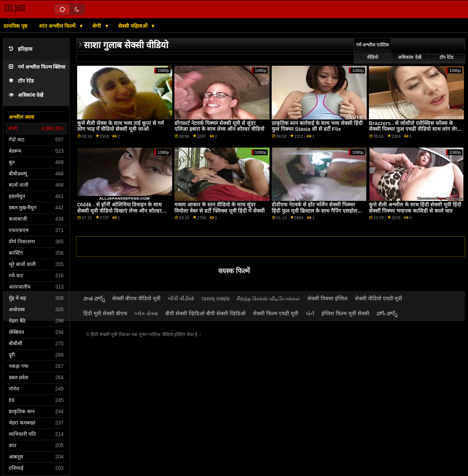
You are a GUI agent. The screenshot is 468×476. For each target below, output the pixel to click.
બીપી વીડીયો (181, 298)
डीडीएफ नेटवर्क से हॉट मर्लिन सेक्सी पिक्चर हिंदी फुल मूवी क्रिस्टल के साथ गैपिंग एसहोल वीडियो (314, 211)
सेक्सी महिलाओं (133, 26)
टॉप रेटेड (21, 81)
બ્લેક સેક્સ (146, 313)
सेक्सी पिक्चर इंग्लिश (328, 298)
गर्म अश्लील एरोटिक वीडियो (373, 51)
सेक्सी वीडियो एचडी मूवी (379, 298)
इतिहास (20, 49)
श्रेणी (97, 26)
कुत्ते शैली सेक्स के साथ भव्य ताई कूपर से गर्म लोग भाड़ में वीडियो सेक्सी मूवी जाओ (120, 126)
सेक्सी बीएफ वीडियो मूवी (136, 298)
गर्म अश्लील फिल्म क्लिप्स (37, 67)
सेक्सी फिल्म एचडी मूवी (276, 313)
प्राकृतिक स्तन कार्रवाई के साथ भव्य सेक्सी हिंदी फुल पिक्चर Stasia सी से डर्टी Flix (317, 126)
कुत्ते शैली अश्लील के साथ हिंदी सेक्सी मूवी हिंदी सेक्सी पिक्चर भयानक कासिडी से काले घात (415, 208)
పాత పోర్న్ (94, 298)
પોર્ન (310, 313)
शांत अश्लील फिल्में (58, 26)
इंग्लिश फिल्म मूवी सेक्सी (345, 313)
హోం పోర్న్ (387, 313)
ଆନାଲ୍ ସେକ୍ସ (215, 298)
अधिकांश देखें (26, 95)
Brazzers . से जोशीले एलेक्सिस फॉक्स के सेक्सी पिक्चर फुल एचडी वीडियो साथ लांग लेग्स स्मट (415, 129)
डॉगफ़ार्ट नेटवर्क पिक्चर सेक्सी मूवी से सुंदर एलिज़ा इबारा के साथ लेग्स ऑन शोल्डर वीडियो (219, 126)
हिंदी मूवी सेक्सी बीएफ (105, 313)
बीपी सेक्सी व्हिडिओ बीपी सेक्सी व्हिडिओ (205, 313)
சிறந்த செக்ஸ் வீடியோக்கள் (268, 298)
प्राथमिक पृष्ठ (15, 26)
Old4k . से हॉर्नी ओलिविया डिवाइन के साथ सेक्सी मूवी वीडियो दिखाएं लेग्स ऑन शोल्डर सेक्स (120, 211)
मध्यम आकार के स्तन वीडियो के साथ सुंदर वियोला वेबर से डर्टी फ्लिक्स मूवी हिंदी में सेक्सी (220, 208)
